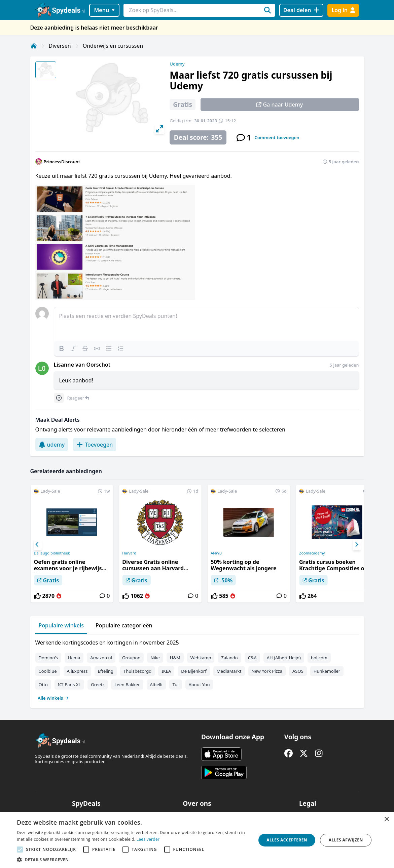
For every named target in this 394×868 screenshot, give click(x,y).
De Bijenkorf (194, 671)
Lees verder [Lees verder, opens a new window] (148, 839)
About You (199, 685)
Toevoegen (95, 445)
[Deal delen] (301, 10)
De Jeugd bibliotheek (52, 553)
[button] (133, 860)
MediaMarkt (229, 671)
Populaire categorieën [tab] (124, 625)
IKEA (166, 671)
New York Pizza (267, 671)
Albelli (156, 685)
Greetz (98, 685)
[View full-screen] (159, 129)
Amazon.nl (101, 658)
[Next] (357, 545)
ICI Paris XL (69, 685)
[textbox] (206, 324)
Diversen (60, 46)
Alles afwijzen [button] (346, 840)
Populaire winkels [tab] (61, 625)
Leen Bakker (127, 685)
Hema (74, 658)
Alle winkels (53, 698)
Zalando (229, 658)
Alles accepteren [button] (287, 840)
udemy (52, 445)
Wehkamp (201, 658)
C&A (252, 658)
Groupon (131, 658)
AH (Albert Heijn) (284, 658)
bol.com (319, 658)
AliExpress (77, 671)
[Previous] (38, 545)
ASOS (298, 671)
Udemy (177, 64)
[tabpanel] (197, 669)
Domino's (48, 658)
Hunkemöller (327, 671)
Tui (176, 685)
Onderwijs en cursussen (113, 46)
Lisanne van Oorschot (82, 365)
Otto (43, 685)
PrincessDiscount (62, 162)
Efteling (106, 671)
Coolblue (48, 671)
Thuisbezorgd (137, 671)
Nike (155, 658)
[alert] (197, 840)
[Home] (34, 46)
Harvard (129, 553)
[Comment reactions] (59, 398)
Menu (104, 10)
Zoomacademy (312, 553)
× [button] (386, 819)
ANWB (216, 553)
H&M (175, 658)
